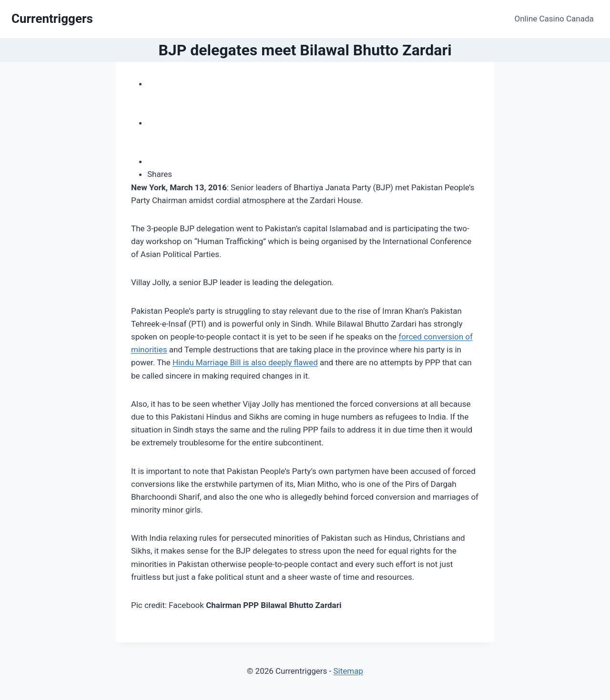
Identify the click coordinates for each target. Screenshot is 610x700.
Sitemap (348, 671)
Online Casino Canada (554, 19)
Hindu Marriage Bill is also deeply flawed (245, 362)
